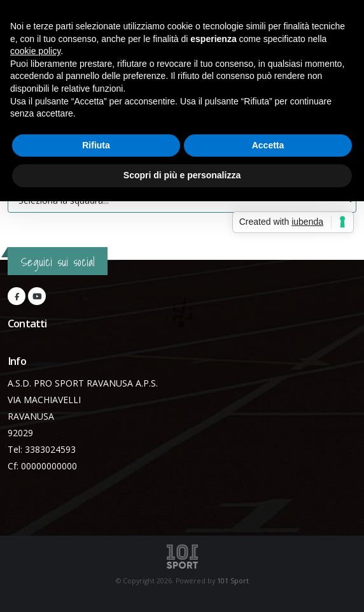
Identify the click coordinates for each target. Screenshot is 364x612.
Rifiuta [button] (96, 145)
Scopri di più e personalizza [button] (182, 175)
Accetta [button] (268, 145)
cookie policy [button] (35, 51)
